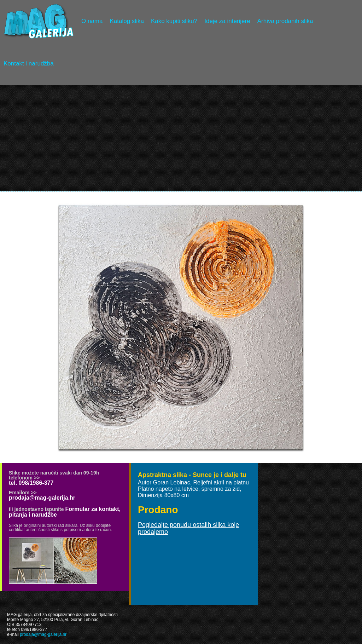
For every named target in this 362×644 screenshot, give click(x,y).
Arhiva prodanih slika (285, 21)
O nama (92, 21)
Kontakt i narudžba (29, 64)
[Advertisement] (181, 138)
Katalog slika (127, 21)
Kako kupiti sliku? (174, 21)
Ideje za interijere (227, 21)
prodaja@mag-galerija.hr (42, 498)
